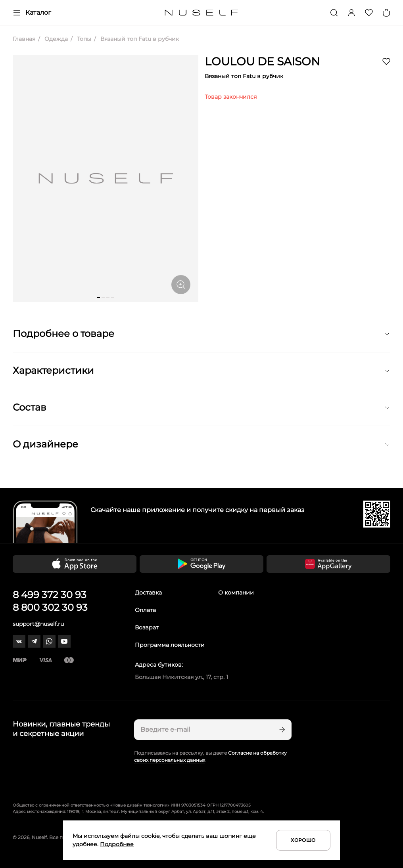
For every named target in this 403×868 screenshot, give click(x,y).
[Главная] (202, 13)
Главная (24, 39)
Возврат (147, 627)
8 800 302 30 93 (50, 607)
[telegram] (34, 641)
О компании (236, 593)
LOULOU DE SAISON (262, 61)
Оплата (145, 610)
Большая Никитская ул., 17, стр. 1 (181, 677)
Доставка (148, 593)
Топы (83, 39)
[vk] (19, 641)
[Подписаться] (281, 730)
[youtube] (64, 641)
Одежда (55, 39)
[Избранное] (369, 13)
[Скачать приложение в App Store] (75, 564)
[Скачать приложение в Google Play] (201, 564)
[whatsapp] (49, 641)
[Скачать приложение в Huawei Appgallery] (328, 564)
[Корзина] (386, 13)
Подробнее (117, 844)
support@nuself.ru (38, 624)
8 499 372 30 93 (50, 595)
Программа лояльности (170, 645)
